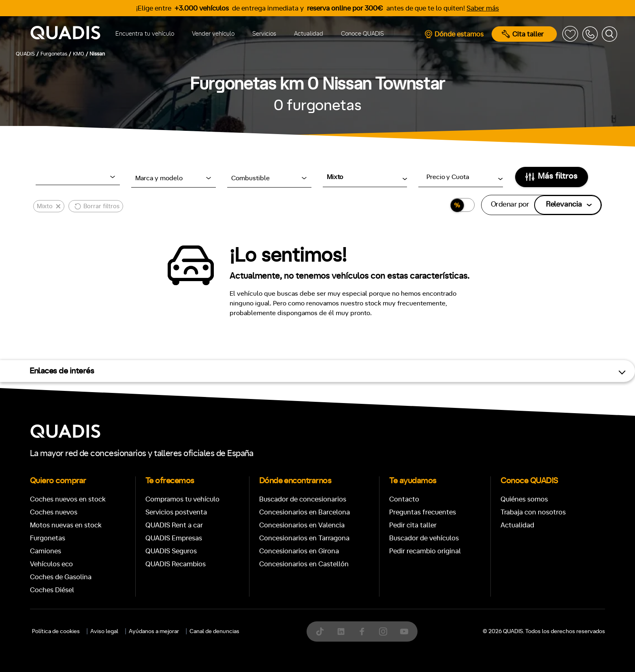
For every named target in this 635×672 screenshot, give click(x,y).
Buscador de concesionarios (303, 499)
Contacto (404, 499)
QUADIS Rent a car (174, 525)
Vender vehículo (213, 34)
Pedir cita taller (413, 525)
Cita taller (523, 34)
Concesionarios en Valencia (302, 525)
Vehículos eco (51, 564)
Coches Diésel (52, 590)
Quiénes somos (524, 499)
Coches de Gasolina (61, 577)
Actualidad (309, 34)
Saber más (483, 8)
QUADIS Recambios (176, 564)
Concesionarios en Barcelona (305, 512)
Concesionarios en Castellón (304, 564)
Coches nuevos (54, 512)
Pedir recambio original (425, 551)
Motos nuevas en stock (66, 525)
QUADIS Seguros (171, 551)
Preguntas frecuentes (423, 512)
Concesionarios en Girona (299, 551)
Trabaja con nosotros (533, 512)
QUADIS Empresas (174, 538)
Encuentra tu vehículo (145, 34)
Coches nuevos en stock (68, 499)
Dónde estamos (454, 34)
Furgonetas (48, 538)
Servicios (264, 34)
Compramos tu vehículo (182, 499)
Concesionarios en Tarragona (304, 538)
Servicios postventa (176, 512)
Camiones (46, 551)
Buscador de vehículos (424, 538)
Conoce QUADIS (362, 34)
